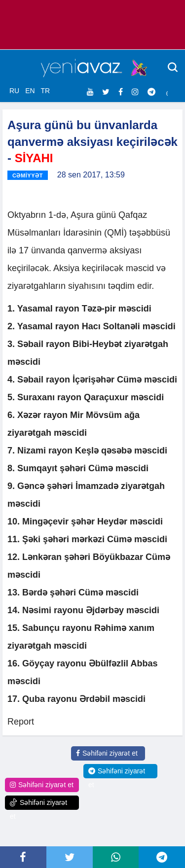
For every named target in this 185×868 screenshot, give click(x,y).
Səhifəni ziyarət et (107, 753)
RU (14, 91)
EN (30, 91)
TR (45, 91)
